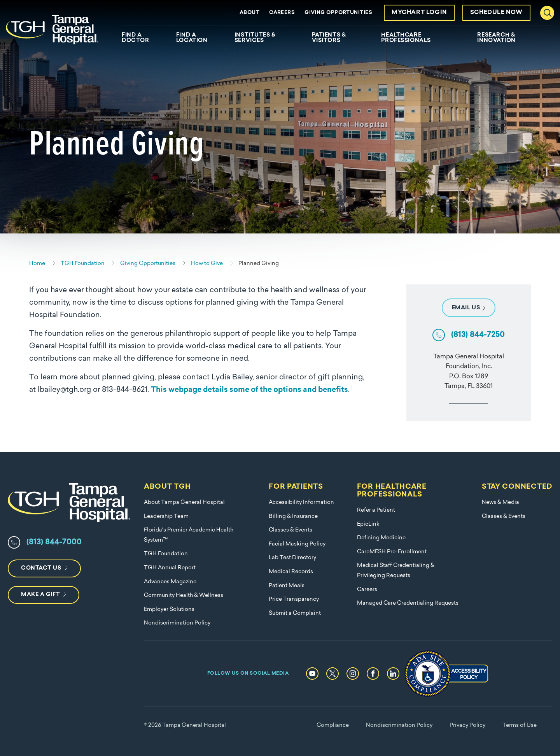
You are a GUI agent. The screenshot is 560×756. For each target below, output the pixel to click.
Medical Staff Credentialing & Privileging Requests (396, 571)
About (249, 13)
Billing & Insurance (293, 517)
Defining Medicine (381, 538)
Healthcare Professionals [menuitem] (406, 38)
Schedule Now (496, 13)
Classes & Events (290, 530)
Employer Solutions (169, 610)
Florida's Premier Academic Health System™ (189, 535)
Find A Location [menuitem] (192, 38)
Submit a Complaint (295, 613)
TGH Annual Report (170, 568)
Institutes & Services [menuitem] (255, 38)
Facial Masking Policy (297, 544)
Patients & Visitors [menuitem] (329, 38)
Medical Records (291, 572)
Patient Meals (287, 586)
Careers (282, 13)
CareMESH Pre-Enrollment (392, 552)
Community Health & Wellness (184, 596)
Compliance (333, 725)
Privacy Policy (467, 725)
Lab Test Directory (292, 558)
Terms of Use (520, 725)
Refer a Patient (376, 510)
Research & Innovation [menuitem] (496, 38)
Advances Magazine (170, 582)
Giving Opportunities (338, 13)
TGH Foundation (166, 554)
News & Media (500, 503)
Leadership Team (166, 517)
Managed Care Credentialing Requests (408, 603)
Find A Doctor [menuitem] (135, 38)
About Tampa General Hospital (184, 503)
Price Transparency (294, 599)
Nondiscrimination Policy (177, 623)
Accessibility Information (301, 503)
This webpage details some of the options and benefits (249, 390)
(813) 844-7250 (478, 335)
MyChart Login (419, 13)
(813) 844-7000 (54, 542)
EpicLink (368, 524)
